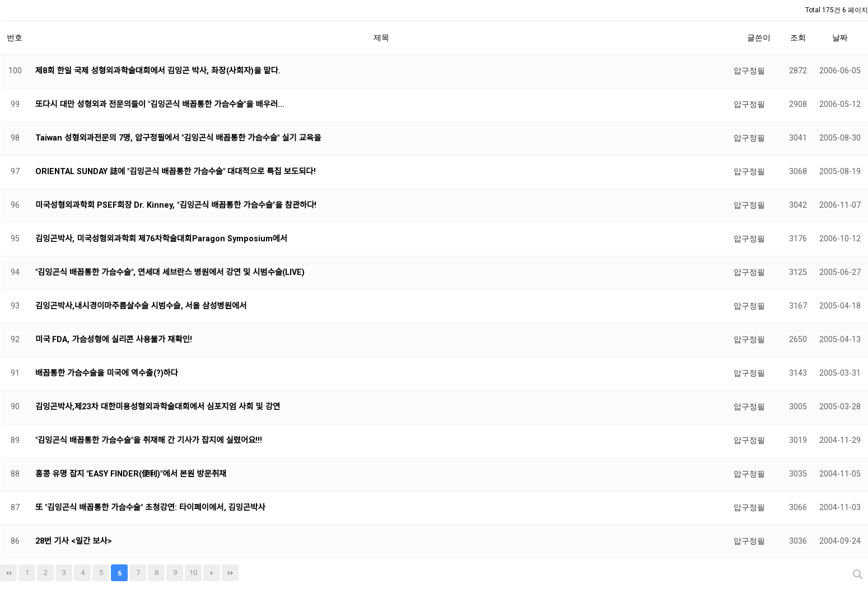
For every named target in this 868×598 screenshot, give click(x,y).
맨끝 (230, 573)
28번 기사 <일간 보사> (74, 541)
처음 (8, 573)
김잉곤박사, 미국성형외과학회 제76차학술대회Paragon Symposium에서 (161, 239)
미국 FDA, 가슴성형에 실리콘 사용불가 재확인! (114, 340)
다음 (212, 573)
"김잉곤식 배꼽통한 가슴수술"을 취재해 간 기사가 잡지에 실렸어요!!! (149, 440)
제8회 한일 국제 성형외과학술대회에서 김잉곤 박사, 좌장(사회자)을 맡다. (158, 71)
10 (193, 573)
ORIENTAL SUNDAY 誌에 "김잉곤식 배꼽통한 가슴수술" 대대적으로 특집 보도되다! (176, 172)
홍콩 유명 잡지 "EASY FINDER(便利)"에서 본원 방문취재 (131, 474)
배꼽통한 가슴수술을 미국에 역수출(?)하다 (107, 373)
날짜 (840, 38)
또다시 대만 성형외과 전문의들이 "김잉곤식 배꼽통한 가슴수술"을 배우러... (160, 104)
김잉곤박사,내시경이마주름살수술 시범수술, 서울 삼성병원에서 (141, 306)
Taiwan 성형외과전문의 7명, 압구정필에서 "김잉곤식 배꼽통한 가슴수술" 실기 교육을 (178, 138)
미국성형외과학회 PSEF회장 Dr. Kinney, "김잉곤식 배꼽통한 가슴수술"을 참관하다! (176, 205)
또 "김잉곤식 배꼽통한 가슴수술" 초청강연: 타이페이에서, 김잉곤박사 (150, 508)
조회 (798, 38)
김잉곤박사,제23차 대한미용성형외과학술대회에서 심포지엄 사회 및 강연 (158, 407)
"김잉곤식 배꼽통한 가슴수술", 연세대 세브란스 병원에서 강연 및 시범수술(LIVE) (170, 272)
